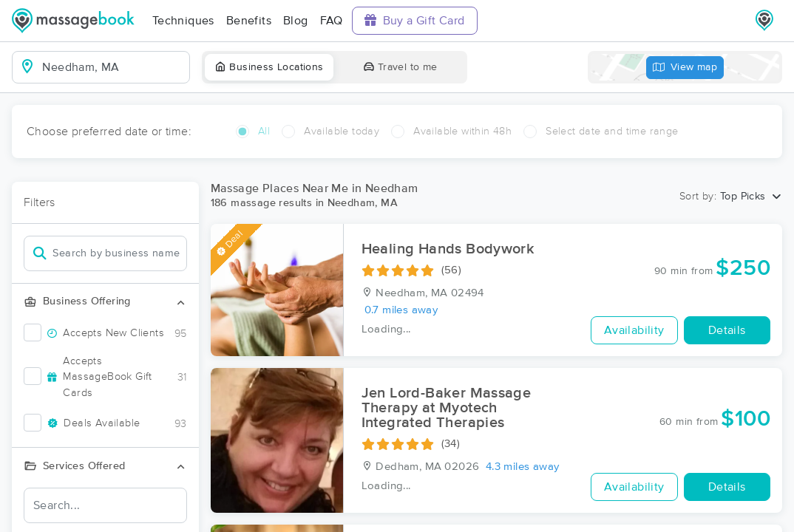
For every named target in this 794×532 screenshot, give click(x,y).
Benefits (249, 21)
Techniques (183, 21)
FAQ (332, 21)
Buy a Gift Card (415, 20)
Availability (634, 330)
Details (727, 330)
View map (685, 68)
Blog (296, 21)
